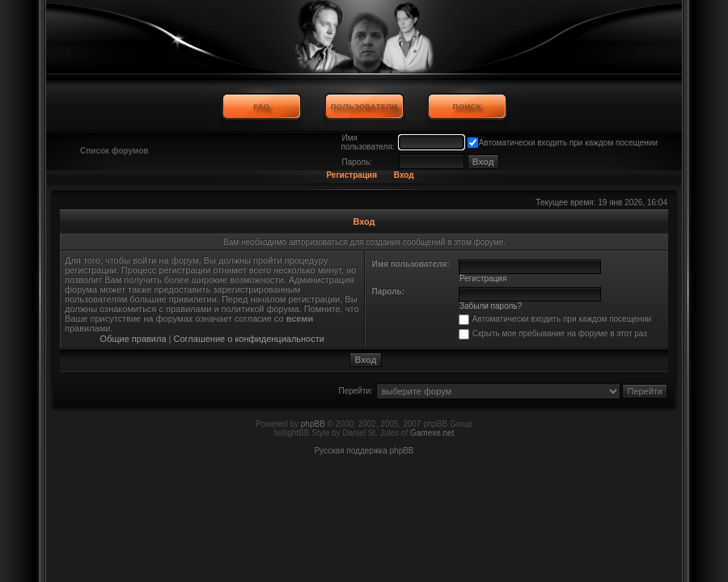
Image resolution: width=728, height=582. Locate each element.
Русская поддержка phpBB (364, 451)
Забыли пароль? (491, 306)
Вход (404, 175)
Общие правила (133, 339)
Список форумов (114, 151)
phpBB (313, 424)
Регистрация (351, 175)
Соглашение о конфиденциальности (249, 339)
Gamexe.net (432, 433)
